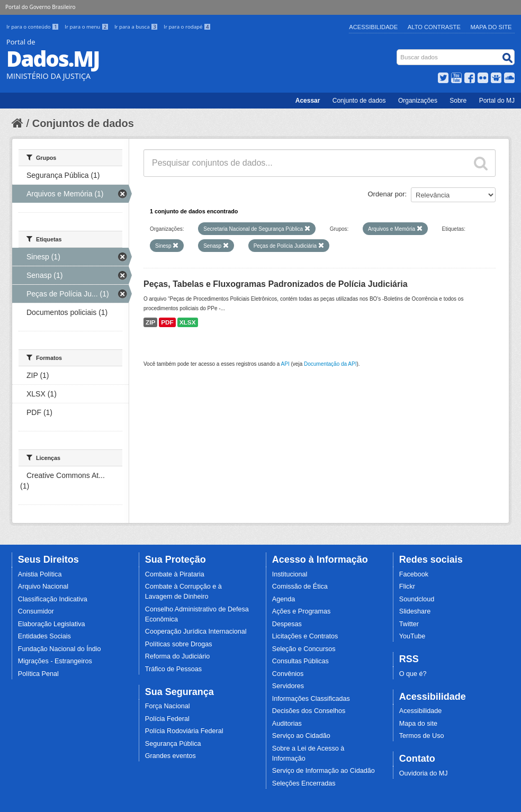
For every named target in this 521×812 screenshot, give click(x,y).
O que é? (413, 674)
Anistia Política (40, 574)
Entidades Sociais (44, 636)
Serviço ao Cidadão (301, 736)
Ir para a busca (137, 27)
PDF (167, 322)
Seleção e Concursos (304, 649)
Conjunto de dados (359, 101)
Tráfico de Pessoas (173, 669)
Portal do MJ (497, 101)
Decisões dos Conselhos (309, 711)
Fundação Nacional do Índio (60, 649)
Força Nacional (168, 706)
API (285, 364)
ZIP (150, 322)
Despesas (287, 624)
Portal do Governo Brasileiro (40, 7)
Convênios (288, 674)
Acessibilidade (373, 27)
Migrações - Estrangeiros (55, 661)
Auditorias (287, 724)
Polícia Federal (167, 719)
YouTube (412, 636)
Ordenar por (387, 194)
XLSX (188, 322)
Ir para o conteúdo (33, 27)
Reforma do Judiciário (178, 656)
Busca (398, 52)
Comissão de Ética (300, 587)
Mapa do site (418, 724)
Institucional (290, 574)
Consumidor (36, 611)
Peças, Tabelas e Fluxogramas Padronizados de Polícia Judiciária (276, 284)
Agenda (284, 599)
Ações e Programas (302, 611)
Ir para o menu (87, 27)
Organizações (418, 101)
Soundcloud (417, 599)
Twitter (409, 624)
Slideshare (415, 611)
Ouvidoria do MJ (424, 773)
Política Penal (38, 674)
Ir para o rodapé (187, 27)
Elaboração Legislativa (52, 624)
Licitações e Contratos (305, 636)
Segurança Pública (173, 744)
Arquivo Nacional (43, 587)
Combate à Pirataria (175, 574)
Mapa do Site (491, 27)
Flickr (407, 587)
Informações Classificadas (311, 699)
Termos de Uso (422, 736)
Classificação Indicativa (53, 599)
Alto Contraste (434, 27)
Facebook (414, 574)
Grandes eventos (170, 756)
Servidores (288, 686)
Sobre (458, 101)
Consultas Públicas (300, 661)
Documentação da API (330, 364)
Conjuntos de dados (83, 123)
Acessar (308, 101)
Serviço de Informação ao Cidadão (324, 771)
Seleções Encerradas (304, 783)
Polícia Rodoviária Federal (184, 731)
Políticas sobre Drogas (179, 644)
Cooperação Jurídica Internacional (196, 631)
